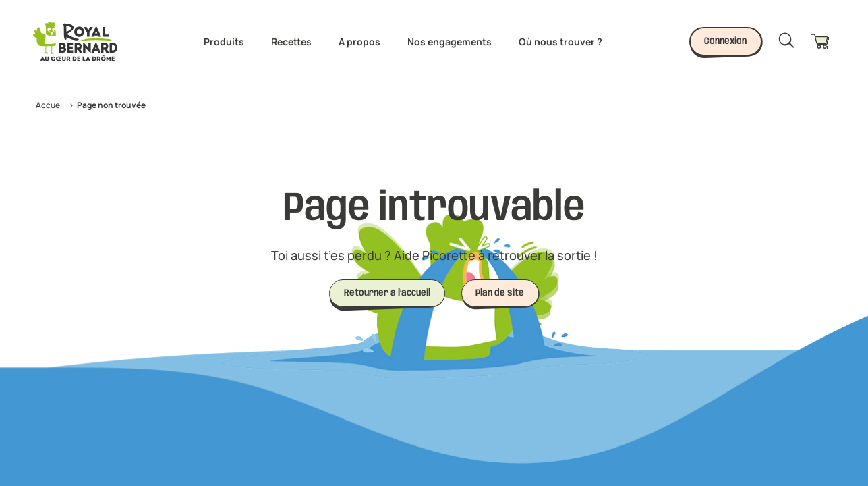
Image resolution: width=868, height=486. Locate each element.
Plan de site (500, 293)
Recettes (291, 42)
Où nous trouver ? (560, 42)
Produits (224, 42)
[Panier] (823, 42)
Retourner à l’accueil (387, 293)
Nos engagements (450, 42)
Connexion (725, 41)
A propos (359, 42)
